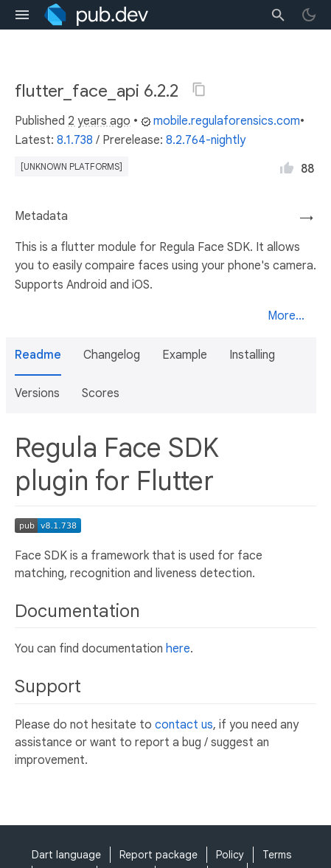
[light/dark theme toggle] (309, 15)
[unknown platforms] (72, 166)
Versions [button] (37, 393)
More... (286, 316)
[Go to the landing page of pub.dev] (96, 15)
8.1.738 (75, 140)
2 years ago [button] (99, 121)
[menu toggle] (22, 15)
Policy (230, 855)
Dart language (66, 855)
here (178, 649)
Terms (277, 855)
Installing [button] (252, 355)
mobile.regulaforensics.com (220, 121)
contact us (184, 725)
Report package (158, 855)
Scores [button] (101, 393)
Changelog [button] (112, 355)
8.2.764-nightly (206, 140)
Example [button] (185, 355)
